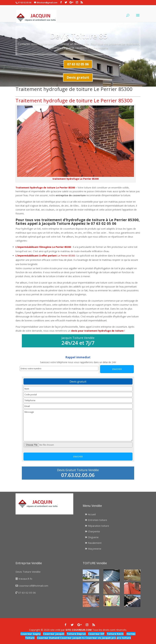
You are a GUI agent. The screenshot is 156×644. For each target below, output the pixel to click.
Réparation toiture (99, 526)
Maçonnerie (95, 549)
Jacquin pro (109, 638)
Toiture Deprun (76, 634)
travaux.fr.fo (25, 579)
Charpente (94, 531)
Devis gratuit (78, 77)
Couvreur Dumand (48, 638)
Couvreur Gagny (31, 634)
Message (78, 425)
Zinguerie (93, 537)
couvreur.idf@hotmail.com (33, 586)
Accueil (92, 514)
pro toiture (124, 638)
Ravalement (95, 543)
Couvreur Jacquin (54, 634)
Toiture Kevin (115, 634)
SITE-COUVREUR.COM (79, 630)
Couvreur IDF (96, 634)
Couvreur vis (93, 638)
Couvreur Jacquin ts (72, 638)
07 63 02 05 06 (78, 64)
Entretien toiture (98, 520)
